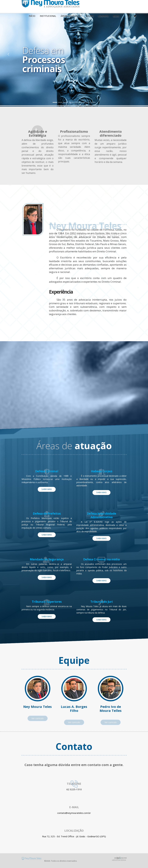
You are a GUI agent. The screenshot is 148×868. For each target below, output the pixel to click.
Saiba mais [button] (47, 489)
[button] (7, 53)
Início (32, 16)
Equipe (90, 16)
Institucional (48, 16)
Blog (116, 16)
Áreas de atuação (71, 16)
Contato (103, 16)
